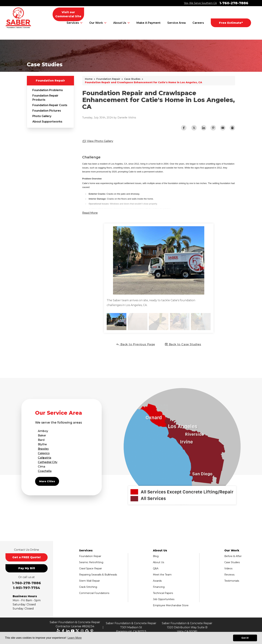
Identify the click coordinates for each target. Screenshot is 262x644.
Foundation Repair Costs (50, 105)
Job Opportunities (164, 599)
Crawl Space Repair (91, 568)
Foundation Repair (50, 81)
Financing (159, 587)
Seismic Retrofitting (91, 562)
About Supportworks (47, 122)
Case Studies (232, 562)
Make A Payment (148, 23)
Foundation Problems (48, 90)
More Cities (47, 481)
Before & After (233, 556)
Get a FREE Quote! (27, 557)
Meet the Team (162, 575)
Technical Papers (163, 593)
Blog (156, 556)
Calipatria (45, 458)
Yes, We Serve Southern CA (200, 3)
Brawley (43, 449)
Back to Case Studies (183, 344)
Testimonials (232, 581)
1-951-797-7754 (27, 588)
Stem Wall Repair (89, 581)
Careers (198, 23)
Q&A (156, 568)
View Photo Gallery (98, 141)
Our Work (96, 23)
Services (73, 23)
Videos (228, 568)
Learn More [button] (75, 638)
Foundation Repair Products (45, 98)
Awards (157, 581)
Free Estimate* (231, 23)
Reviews (229, 575)
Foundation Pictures (47, 111)
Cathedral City (48, 462)
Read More (90, 213)
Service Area (176, 23)
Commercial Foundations (94, 593)
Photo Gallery (42, 116)
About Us (120, 23)
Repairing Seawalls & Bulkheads (98, 575)
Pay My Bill (27, 568)
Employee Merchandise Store (171, 605)
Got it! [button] (245, 638)
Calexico (44, 453)
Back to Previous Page (136, 344)
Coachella (45, 471)
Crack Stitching (88, 587)
